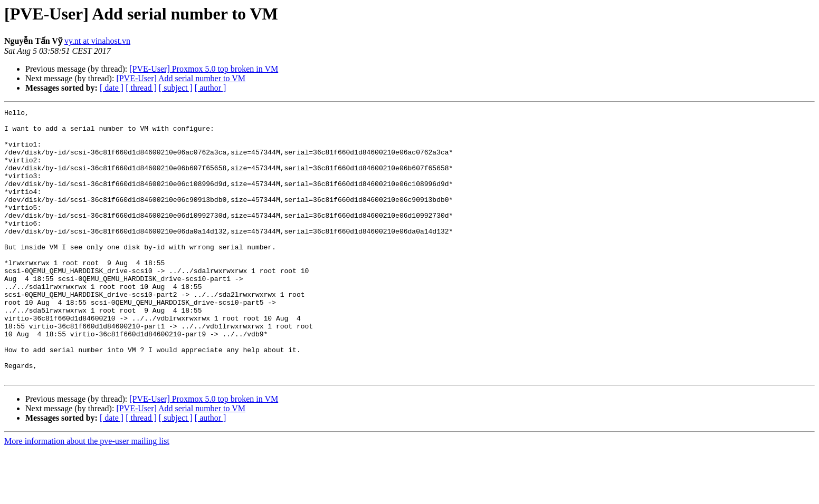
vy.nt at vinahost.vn (97, 41)
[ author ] (211, 88)
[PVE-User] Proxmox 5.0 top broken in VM (204, 69)
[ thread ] (141, 88)
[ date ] (112, 88)
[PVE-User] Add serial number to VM (181, 78)
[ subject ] (176, 88)
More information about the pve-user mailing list (87, 495)
